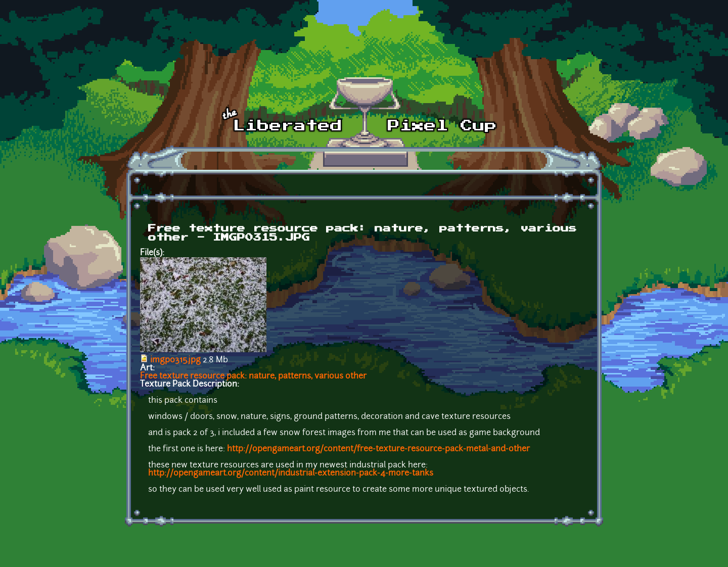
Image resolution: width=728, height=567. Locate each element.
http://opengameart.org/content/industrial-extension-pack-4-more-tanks (291, 474)
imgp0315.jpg (175, 360)
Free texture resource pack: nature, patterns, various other (253, 376)
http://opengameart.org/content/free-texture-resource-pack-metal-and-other (378, 449)
